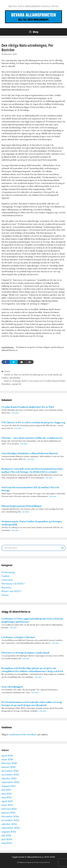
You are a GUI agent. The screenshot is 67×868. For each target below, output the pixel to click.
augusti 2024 (9, 832)
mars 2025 (7, 805)
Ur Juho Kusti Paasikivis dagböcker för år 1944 (28, 407)
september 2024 (11, 828)
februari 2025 (9, 809)
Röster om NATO (11, 591)
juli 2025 (6, 790)
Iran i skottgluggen (12, 687)
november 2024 (10, 820)
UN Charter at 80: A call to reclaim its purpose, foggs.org (33, 423)
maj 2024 (7, 843)
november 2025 (10, 775)
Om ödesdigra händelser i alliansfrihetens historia (30, 453)
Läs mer (14, 628)
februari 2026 (9, 763)
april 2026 (7, 756)
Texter (7, 371)
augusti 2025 (9, 786)
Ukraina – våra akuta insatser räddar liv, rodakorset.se (32, 438)
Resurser (6, 588)
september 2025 (10, 782)
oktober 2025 (9, 779)
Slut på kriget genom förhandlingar (22, 506)
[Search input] (32, 548)
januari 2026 (9, 767)
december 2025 (10, 771)
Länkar (6, 576)
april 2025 (7, 801)
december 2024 (10, 817)
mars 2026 (7, 759)
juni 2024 (7, 839)
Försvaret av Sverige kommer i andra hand (25, 653)
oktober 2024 (9, 824)
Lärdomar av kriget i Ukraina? (18, 637)
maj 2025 (7, 798)
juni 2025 (7, 794)
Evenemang (8, 572)
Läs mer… (17, 413)
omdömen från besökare (23, 735)
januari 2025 (8, 813)
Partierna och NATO (13, 584)
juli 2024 (6, 836)
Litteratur (7, 580)
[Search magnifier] (62, 548)
